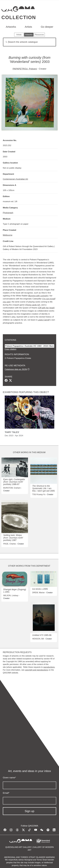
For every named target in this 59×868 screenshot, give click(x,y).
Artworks (11, 27)
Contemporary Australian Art (15, 179)
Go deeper (47, 27)
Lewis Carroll (44, 320)
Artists (28, 27)
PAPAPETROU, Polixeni (25, 69)
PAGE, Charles (10, 544)
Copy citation (11, 349)
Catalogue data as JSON (16, 369)
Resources (39, 35)
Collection (19, 17)
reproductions (49, 667)
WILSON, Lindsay (11, 595)
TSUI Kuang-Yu (39, 494)
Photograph (8, 213)
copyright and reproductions (36, 670)
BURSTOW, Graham (12, 488)
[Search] (29, 42)
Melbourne (8, 235)
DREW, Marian (38, 593)
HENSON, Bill (38, 639)
